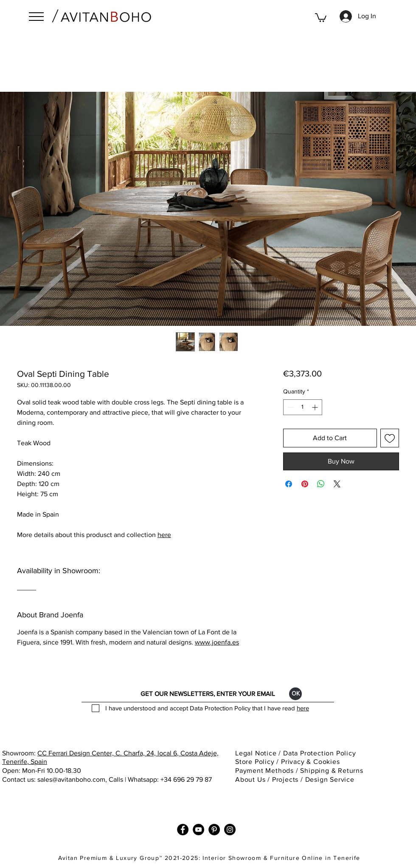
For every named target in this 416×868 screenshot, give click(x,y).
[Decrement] (290, 407)
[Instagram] (230, 830)
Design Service (330, 779)
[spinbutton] (303, 407)
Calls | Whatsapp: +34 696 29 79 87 (160, 779)
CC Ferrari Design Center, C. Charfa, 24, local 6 (107, 753)
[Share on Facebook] (289, 484)
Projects (285, 779)
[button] (36, 17)
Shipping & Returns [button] (333, 770)
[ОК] (295, 694)
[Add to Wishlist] (390, 438)
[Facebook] (183, 830)
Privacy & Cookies (311, 762)
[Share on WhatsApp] (321, 484)
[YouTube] (198, 830)
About (245, 779)
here (164, 535)
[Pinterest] (214, 830)
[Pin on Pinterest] (305, 484)
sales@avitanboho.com (71, 779)
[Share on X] (337, 484)
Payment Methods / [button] (268, 770)
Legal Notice (257, 753)
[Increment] (316, 407)
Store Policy (255, 762)
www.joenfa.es (217, 642)
